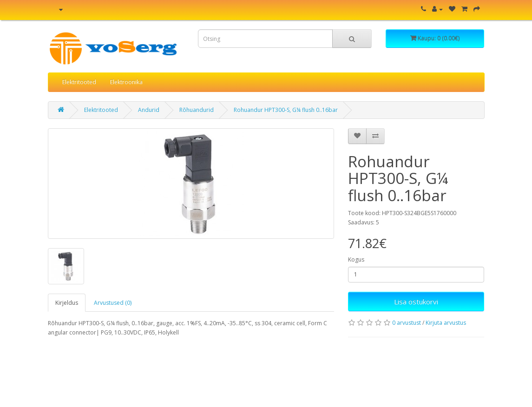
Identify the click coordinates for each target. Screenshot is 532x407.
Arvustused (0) (113, 303)
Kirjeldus (67, 303)
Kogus (356, 259)
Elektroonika (126, 82)
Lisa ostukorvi (416, 302)
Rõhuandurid (197, 110)
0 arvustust (407, 323)
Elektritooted (79, 82)
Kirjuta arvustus (446, 323)
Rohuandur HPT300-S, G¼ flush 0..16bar (286, 110)
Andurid (149, 110)
